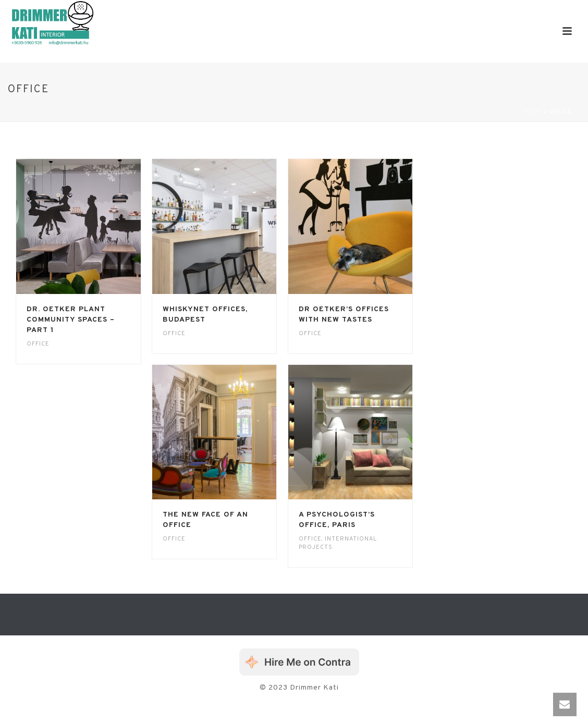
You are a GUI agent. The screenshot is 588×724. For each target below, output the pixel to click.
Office (38, 344)
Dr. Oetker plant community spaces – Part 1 (71, 320)
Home (534, 112)
